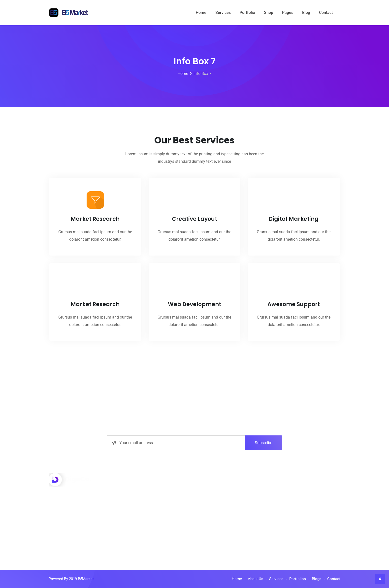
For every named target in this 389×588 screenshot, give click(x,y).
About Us (210, 490)
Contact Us (212, 537)
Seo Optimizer (140, 502)
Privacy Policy (214, 513)
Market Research (95, 247)
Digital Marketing (143, 513)
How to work (213, 502)
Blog (306, 13)
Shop (269, 13)
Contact (326, 13)
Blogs (317, 579)
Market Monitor (141, 525)
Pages (288, 13)
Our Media (211, 525)
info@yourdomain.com (79, 521)
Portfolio (247, 13)
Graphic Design (141, 537)
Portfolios (298, 579)
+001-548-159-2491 (76, 509)
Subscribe (263, 443)
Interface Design (142, 490)
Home (201, 13)
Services (223, 13)
